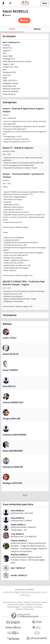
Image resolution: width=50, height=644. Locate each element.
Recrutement (36, 602)
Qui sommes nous (9, 602)
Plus (25, 495)
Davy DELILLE (9, 386)
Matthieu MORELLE (19, 555)
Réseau (37, 29)
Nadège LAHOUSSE (12, 483)
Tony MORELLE (17, 534)
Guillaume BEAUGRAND (14, 435)
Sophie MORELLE (18, 525)
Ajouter (26, 20)
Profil (12, 29)
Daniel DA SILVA (11, 354)
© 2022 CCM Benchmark (25, 609)
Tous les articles (27, 607)
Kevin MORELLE (18, 518)
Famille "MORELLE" (19, 575)
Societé (45, 602)
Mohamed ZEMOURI (13, 467)
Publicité (27, 602)
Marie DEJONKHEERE (13, 451)
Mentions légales (14, 607)
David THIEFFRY (10, 370)
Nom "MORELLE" (18, 568)
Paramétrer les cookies (34, 605)
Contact (20, 602)
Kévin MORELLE (18, 511)
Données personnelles (16, 605)
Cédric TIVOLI (10, 338)
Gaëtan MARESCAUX (13, 402)
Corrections (38, 607)
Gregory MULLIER (11, 419)
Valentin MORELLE (19, 541)
